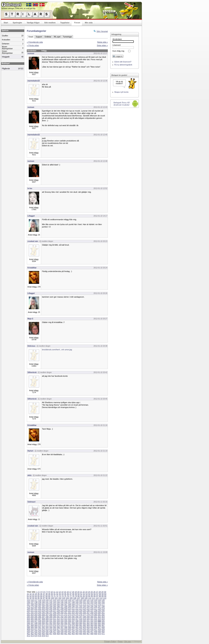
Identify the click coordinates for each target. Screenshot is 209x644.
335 (66, 621)
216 (92, 609)
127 (73, 600)
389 (32, 627)
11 (54, 592)
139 (40, 602)
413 (43, 629)
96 (41, 598)
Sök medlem (50, 23)
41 (55, 594)
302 (99, 617)
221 (32, 611)
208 (62, 609)
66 (41, 596)
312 (58, 619)
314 (66, 619)
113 (101, 598)
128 (77, 600)
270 (58, 615)
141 (47, 602)
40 (52, 594)
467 (88, 634)
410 (32, 629)
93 (33, 598)
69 (49, 596)
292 (62, 617)
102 (60, 598)
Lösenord (117, 45)
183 (47, 606)
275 (77, 615)
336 (69, 621)
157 (28, 604)
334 (62, 621)
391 (40, 627)
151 (84, 602)
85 (92, 596)
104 (67, 598)
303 (103, 617)
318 (81, 619)
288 (47, 617)
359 (77, 623)
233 (77, 611)
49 (76, 594)
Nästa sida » (102, 42)
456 (47, 634)
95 (38, 598)
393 (47, 627)
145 (62, 602)
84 (89, 596)
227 (55, 611)
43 (60, 594)
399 (69, 627)
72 (57, 596)
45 (65, 594)
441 (69, 631)
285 (36, 617)
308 (43, 619)
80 (79, 596)
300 (92, 617)
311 (55, 619)
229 (62, 611)
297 (81, 617)
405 (92, 627)
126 (69, 600)
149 (77, 602)
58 (100, 594)
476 (43, 636)
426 (92, 629)
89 (103, 596)
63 (33, 596)
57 (97, 594)
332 (55, 621)
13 (60, 592)
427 (96, 629)
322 (96, 619)
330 (47, 621)
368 (32, 625)
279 (92, 615)
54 (89, 594)
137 (32, 602)
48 (73, 594)
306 (36, 619)
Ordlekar (48, 37)
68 (47, 596)
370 (40, 625)
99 (49, 598)
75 (65, 596)
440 (66, 631)
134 (99, 600)
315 (69, 619)
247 (51, 613)
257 (88, 613)
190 (73, 606)
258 (92, 613)
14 (62, 592)
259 (96, 613)
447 (92, 631)
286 (40, 617)
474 (36, 636)
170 (77, 604)
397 (62, 627)
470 (99, 634)
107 (79, 598)
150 (81, 602)
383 (88, 625)
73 (60, 596)
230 (66, 611)
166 (62, 604)
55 (92, 594)
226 (51, 611)
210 (69, 609)
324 (103, 619)
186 (58, 606)
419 (66, 629)
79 (76, 596)
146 (66, 602)
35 (38, 594)
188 (66, 606)
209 (66, 609)
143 (55, 602)
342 (92, 621)
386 (99, 625)
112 (97, 598)
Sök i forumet (102, 31)
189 (69, 606)
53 (87, 594)
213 (81, 609)
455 (43, 634)
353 (55, 623)
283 (28, 617)
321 (92, 619)
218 (99, 609)
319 (84, 619)
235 (84, 611)
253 (73, 613)
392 (43, 627)
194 (88, 606)
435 (47, 631)
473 (32, 636)
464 (77, 634)
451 (28, 634)
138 (36, 602)
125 (66, 600)
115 (28, 600)
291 (58, 617)
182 (43, 606)
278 (88, 615)
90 (105, 596)
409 (28, 629)
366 (103, 623)
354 (58, 623)
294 (69, 617)
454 (40, 634)
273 (69, 615)
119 (43, 600)
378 (69, 625)
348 (36, 623)
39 (49, 594)
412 (40, 629)
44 (63, 594)
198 (103, 606)
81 (81, 596)
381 (81, 625)
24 (89, 592)
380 (77, 625)
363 (92, 623)
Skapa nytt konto (121, 92)
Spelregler (17, 23)
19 (76, 592)
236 (88, 611)
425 (88, 629)
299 (88, 617)
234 (81, 611)
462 (69, 634)
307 (40, 619)
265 (40, 615)
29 (102, 592)
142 (51, 602)
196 (96, 606)
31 (28, 594)
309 (47, 619)
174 (92, 604)
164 (55, 604)
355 (62, 623)
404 (88, 627)
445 (84, 631)
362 (88, 623)
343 (96, 621)
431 (32, 631)
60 (105, 594)
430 (28, 631)
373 (51, 625)
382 (84, 625)
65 (38, 596)
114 (105, 598)
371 (43, 625)
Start (6, 23)
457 (51, 634)
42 (57, 594)
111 (93, 598)
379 (73, 625)
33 (33, 594)
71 (55, 596)
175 (96, 604)
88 (100, 596)
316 (73, 619)
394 (51, 627)
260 (99, 613)
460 (62, 634)
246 (47, 613)
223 (40, 611)
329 (43, 621)
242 (32, 613)
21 (81, 592)
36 (41, 594)
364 (96, 623)
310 (51, 619)
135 (103, 600)
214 (84, 609)
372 (47, 625)
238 (96, 611)
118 (40, 600)
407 (99, 627)
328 (40, 621)
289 (51, 617)
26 (94, 592)
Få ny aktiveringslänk (123, 65)
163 (51, 604)
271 (62, 615)
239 (99, 611)
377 (66, 625)
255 (81, 613)
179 (32, 606)
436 (51, 631)
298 (84, 617)
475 (40, 636)
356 (66, 623)
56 (95, 594)
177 (103, 604)
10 (52, 592)
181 (40, 606)
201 (36, 609)
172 (84, 604)
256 (84, 613)
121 (51, 600)
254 (77, 613)
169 (73, 604)
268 (51, 615)
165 (58, 604)
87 (97, 596)
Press (120, 641)
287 (43, 617)
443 (77, 631)
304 (28, 619)
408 (103, 627)
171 (81, 604)
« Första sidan (33, 45)
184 (51, 606)
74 (63, 596)
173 (88, 604)
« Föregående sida (35, 42)
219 (103, 609)
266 (43, 615)
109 (86, 598)
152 (88, 602)
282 (103, 615)
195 (92, 606)
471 (103, 634)
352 (51, 623)
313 (62, 619)
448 (96, 631)
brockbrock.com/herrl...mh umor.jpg (57, 350)
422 (77, 629)
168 (69, 604)
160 (40, 604)
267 (47, 615)
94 (36, 598)
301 (96, 617)
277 (84, 615)
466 (84, 634)
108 (82, 598)
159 (36, 604)
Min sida (89, 23)
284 (32, 617)
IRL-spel (57, 37)
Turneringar (67, 37)
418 (62, 629)
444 (81, 631)
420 (69, 629)
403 (84, 627)
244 (40, 613)
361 (84, 623)
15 (65, 592)
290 (55, 617)
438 (58, 631)
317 (77, 619)
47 (71, 594)
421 (73, 629)
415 (51, 629)
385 (96, 625)
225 (47, 611)
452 (32, 634)
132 (92, 600)
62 (30, 596)
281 (99, 615)
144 (58, 602)
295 (73, 617)
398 (66, 627)
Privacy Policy (110, 641)
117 (36, 600)
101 (56, 598)
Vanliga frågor (33, 23)
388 (28, 627)
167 (66, 604)
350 (43, 623)
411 (36, 629)
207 (58, 609)
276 (81, 615)
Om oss (127, 641)
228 (58, 611)
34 (36, 594)
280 (96, 615)
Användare (117, 39)
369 (36, 625)
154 (96, 602)
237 (92, 611)
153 (92, 602)
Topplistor (65, 23)
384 (92, 625)
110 (90, 598)
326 (32, 621)
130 (84, 600)
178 (28, 606)
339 (81, 621)
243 (36, 613)
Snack (31, 37)
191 (77, 606)
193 (84, 606)
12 (57, 592)
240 (103, 611)
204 (47, 609)
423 (81, 629)
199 (28, 609)
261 (103, 613)
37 (44, 594)
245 (43, 613)
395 (55, 627)
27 (97, 592)
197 (99, 606)
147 (69, 602)
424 (84, 629)
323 (99, 619)
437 (55, 631)
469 (96, 634)
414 (47, 629)
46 (68, 594)
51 (81, 594)
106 (75, 598)
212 (77, 609)
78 (73, 596)
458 (55, 634)
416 (55, 629)
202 (40, 609)
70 (52, 596)
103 (64, 598)
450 (103, 631)
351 (47, 623)
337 (73, 621)
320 (88, 619)
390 (36, 627)
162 (47, 604)
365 (99, 623)
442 (73, 631)
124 (62, 600)
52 (84, 594)
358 (73, 623)
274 (73, 615)
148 (73, 602)
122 (55, 600)
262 (28, 615)
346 (28, 623)
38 (47, 594)
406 (96, 627)
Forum (77, 23)
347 (32, 623)
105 (71, 598)
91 (28, 598)
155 (99, 602)
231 (69, 611)
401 (77, 627)
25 (92, 592)
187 (62, 606)
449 (99, 631)
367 (28, 625)
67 (44, 596)
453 (36, 634)
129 (81, 600)
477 (47, 636)
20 (78, 592)
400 (73, 627)
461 (66, 634)
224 (43, 611)
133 (96, 600)
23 (86, 592)
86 (95, 596)
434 (43, 631)
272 (66, 615)
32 (30, 594)
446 (88, 631)
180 (36, 606)
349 (40, 623)
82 (84, 596)
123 (58, 600)
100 (52, 598)
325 (28, 621)
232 (73, 611)
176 (99, 604)
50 (79, 594)
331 (51, 621)
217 (96, 609)
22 (84, 592)
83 (87, 596)
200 (32, 609)
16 (68, 592)
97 (44, 598)
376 (62, 625)
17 (70, 592)
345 (103, 621)
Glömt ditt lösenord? (123, 62)
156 (103, 602)
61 (28, 596)
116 (32, 600)
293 (66, 617)
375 (58, 625)
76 (68, 596)
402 (81, 627)
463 (73, 634)
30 (105, 592)
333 (58, 621)
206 (55, 609)
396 (58, 627)
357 (69, 623)
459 (58, 634)
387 (103, 625)
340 (84, 621)
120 (47, 600)
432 (36, 631)
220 (28, 611)
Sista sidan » (102, 45)
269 (55, 615)
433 (40, 631)
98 (47, 598)
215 (88, 609)
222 (36, 611)
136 (28, 602)
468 (92, 634)
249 (58, 613)
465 (81, 634)
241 (28, 613)
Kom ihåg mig (118, 51)
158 (32, 604)
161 (43, 604)
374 (55, 625)
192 (81, 606)
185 (55, 606)
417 (58, 629)
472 (28, 636)
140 (43, 602)
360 (81, 623)
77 (71, 596)
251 (66, 613)
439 (62, 631)
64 (36, 596)
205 (51, 609)
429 (103, 629)
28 (100, 592)
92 (30, 598)
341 (88, 621)
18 (73, 592)
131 (88, 600)
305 (32, 619)
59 (103, 594)
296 (77, 617)
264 (36, 615)
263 (32, 615)
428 (99, 629)
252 (69, 613)
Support (39, 37)
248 (55, 613)
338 (77, 621)
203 (43, 609)
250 (62, 613)
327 (36, 621)
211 (73, 609)
